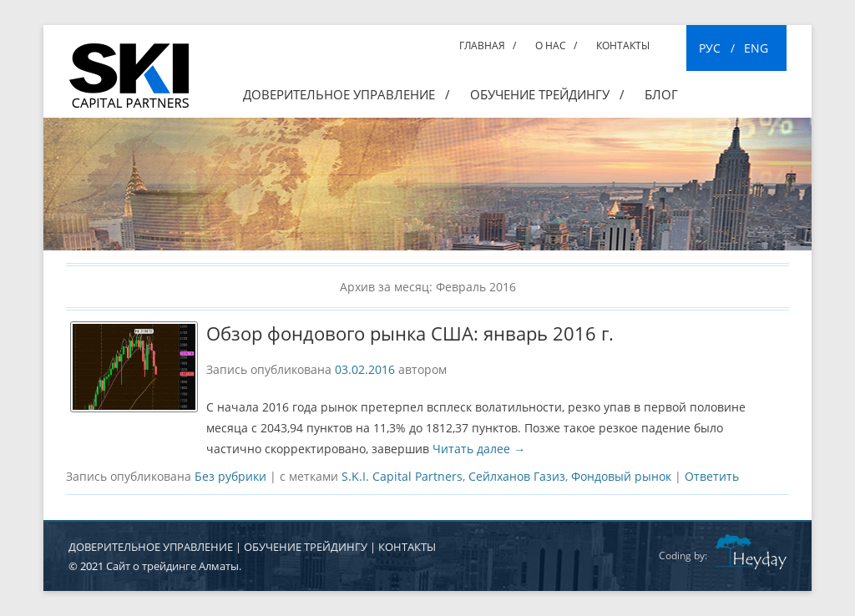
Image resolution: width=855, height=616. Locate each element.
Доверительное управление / (347, 94)
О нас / (556, 45)
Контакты (623, 45)
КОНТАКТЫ (407, 547)
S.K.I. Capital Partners (402, 476)
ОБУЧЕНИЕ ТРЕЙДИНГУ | (311, 547)
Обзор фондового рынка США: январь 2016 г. (410, 333)
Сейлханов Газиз (517, 476)
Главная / (488, 45)
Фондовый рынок (621, 476)
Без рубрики (230, 476)
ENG (756, 48)
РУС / (717, 48)
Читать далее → (479, 449)
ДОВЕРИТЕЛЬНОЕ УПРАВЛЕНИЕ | (156, 547)
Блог (661, 94)
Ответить (712, 476)
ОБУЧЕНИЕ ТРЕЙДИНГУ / (547, 94)
